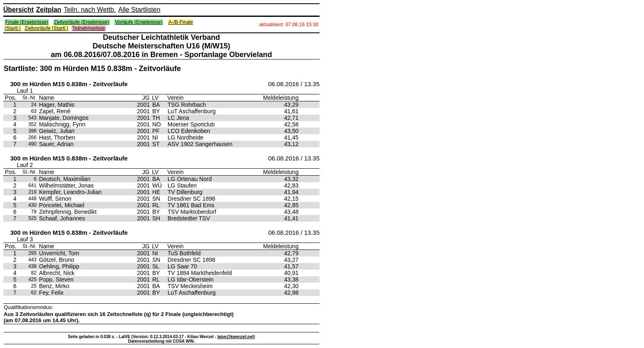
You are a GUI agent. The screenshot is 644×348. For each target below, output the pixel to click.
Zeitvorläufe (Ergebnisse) (82, 22)
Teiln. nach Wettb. (90, 10)
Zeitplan (49, 10)
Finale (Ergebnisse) (27, 22)
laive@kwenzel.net (235, 337)
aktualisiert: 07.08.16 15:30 (289, 25)
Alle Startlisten (139, 10)
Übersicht (18, 10)
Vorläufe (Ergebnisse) (139, 22)
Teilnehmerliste (89, 28)
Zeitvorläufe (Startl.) (46, 28)
